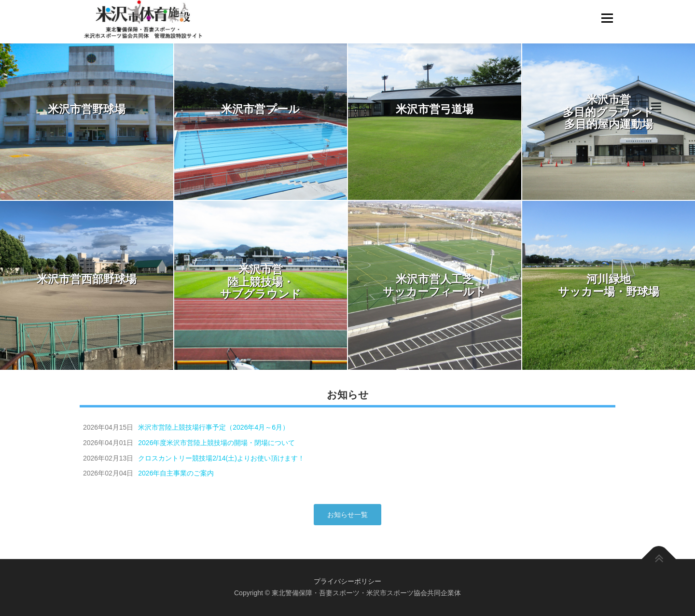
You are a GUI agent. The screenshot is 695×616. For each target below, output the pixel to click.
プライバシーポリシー (347, 581)
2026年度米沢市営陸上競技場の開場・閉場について (216, 443)
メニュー (607, 18)
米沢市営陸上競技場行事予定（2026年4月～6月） (214, 427)
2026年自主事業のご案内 (176, 473)
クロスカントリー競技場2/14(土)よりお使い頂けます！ (221, 458)
